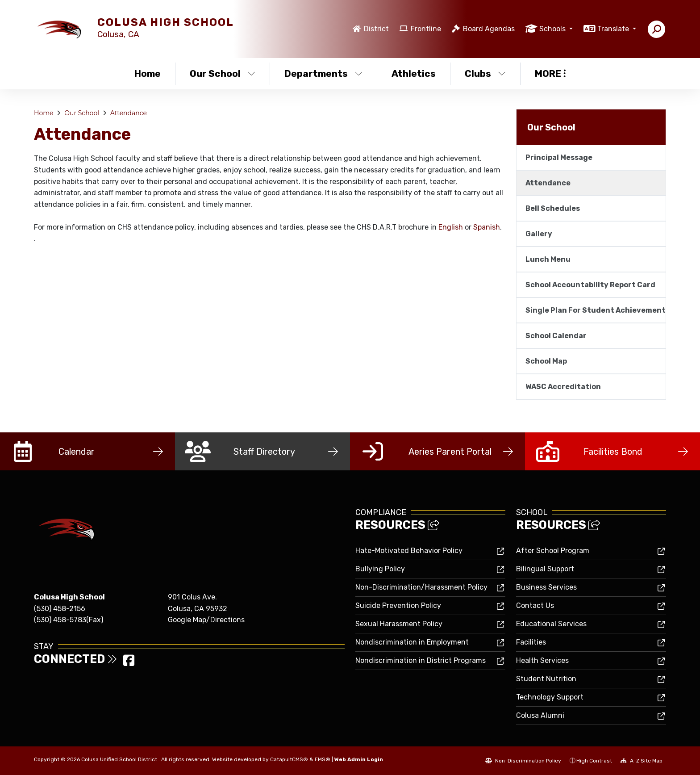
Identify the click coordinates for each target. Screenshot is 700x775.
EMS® (323, 759)
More (550, 73)
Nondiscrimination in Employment (412, 642)
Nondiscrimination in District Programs (421, 660)
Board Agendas (489, 29)
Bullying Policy (380, 569)
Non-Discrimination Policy (523, 761)
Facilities (531, 642)
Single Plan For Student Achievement (596, 310)
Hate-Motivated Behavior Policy (409, 551)
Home (148, 73)
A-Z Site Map (642, 761)
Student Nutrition (546, 679)
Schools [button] (553, 29)
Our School (223, 73)
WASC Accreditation (563, 387)
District (376, 29)
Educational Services (551, 624)
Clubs (485, 73)
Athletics (414, 73)
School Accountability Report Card (590, 285)
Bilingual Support (545, 569)
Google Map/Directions (206, 620)
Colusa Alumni (540, 715)
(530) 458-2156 (60, 609)
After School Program (553, 551)
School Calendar (556, 336)
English (451, 227)
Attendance (129, 113)
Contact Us (535, 605)
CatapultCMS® (289, 759)
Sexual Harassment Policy (399, 624)
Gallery (539, 234)
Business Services (546, 587)
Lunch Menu (548, 259)
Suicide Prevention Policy (398, 605)
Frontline (426, 29)
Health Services (542, 660)
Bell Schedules (553, 208)
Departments (323, 73)
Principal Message (559, 157)
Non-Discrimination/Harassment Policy (421, 587)
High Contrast (594, 761)
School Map (546, 361)
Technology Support (550, 697)
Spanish (487, 227)
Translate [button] (614, 29)
